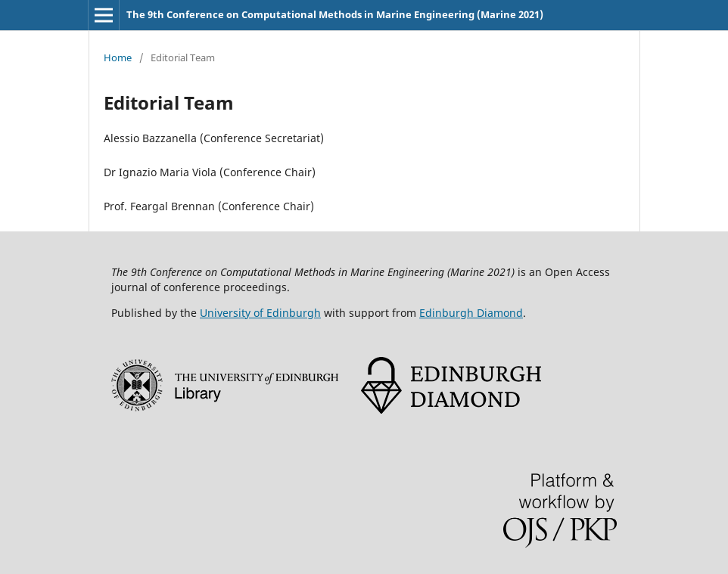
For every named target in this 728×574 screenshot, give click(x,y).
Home (118, 57)
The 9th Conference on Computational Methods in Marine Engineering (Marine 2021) (335, 14)
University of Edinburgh (260, 313)
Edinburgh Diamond (471, 313)
